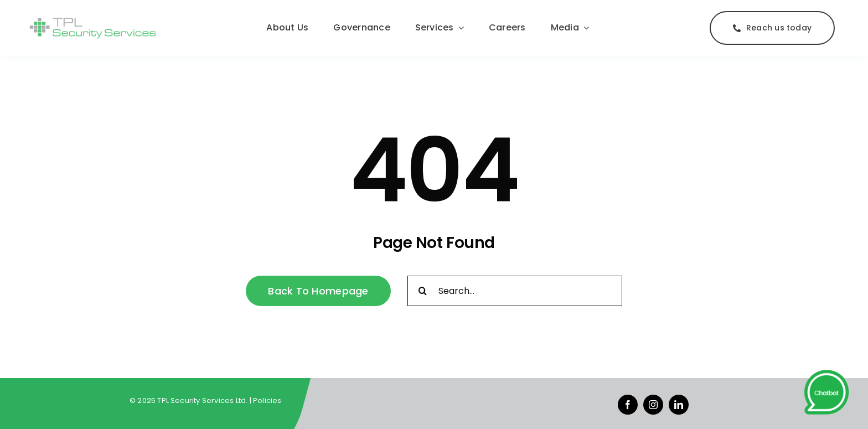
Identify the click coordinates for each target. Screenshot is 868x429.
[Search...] (515, 291)
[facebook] (628, 405)
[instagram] (653, 405)
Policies (267, 400)
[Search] (423, 291)
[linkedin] (679, 405)
